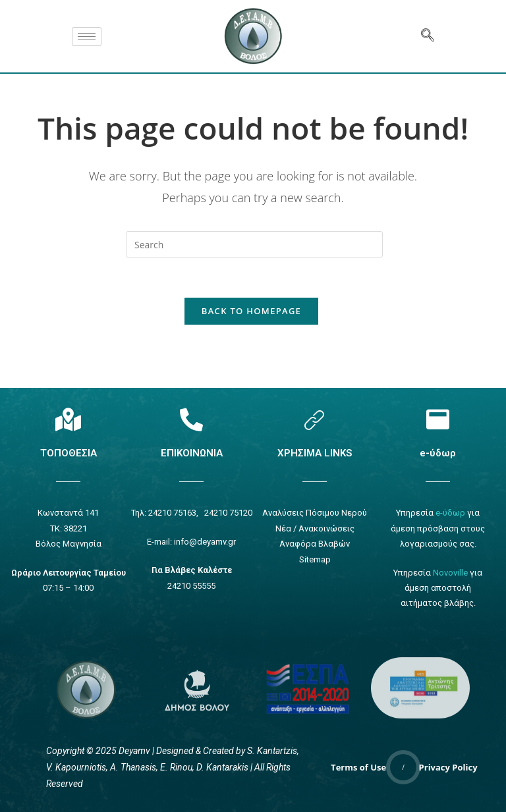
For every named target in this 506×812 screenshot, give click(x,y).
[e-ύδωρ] (438, 419)
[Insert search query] (254, 244)
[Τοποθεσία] (68, 419)
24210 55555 (191, 586)
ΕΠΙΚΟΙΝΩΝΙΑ (192, 453)
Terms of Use (358, 767)
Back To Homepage (251, 311)
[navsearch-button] (428, 36)
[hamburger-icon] (87, 37)
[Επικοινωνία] (191, 419)
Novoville (450, 573)
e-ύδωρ (438, 453)
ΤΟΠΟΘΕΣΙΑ (69, 453)
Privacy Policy (448, 767)
